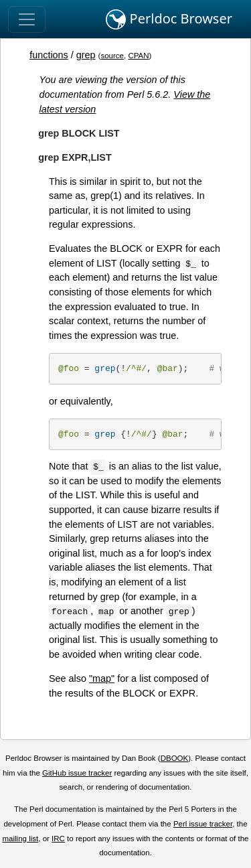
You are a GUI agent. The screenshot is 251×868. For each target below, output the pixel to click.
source (112, 56)
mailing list (20, 839)
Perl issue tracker (203, 824)
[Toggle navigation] (27, 19)
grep (86, 55)
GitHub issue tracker (77, 773)
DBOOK (175, 758)
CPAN (138, 56)
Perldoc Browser (169, 19)
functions (49, 55)
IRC (58, 839)
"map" (102, 678)
